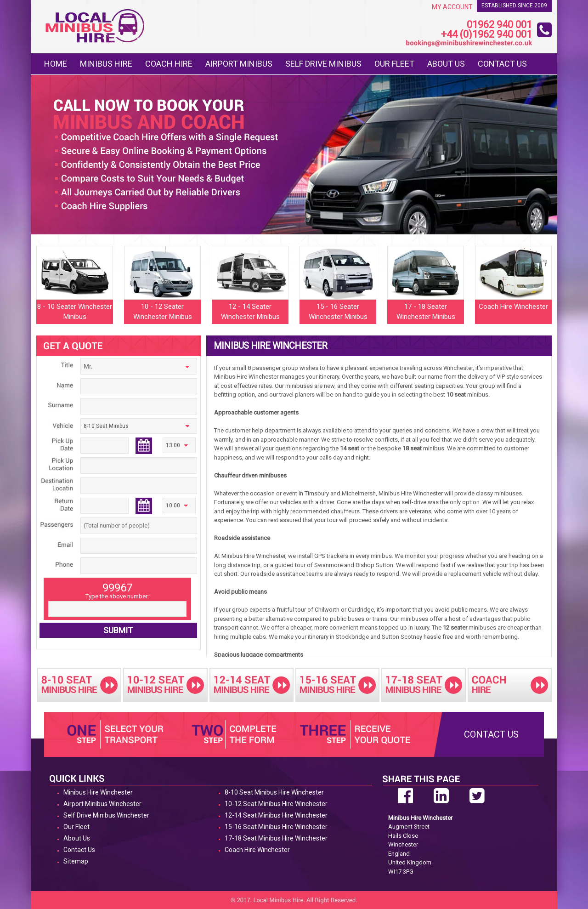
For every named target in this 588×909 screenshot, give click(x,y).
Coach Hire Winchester (257, 850)
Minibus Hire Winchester (98, 792)
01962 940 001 (499, 25)
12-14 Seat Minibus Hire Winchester (276, 815)
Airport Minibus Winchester (102, 804)
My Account (452, 7)
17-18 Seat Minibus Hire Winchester (276, 838)
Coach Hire (169, 64)
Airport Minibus (239, 64)
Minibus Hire (106, 64)
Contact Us (502, 64)
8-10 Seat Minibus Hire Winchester (274, 792)
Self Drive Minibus (323, 64)
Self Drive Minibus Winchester (106, 815)
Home (56, 64)
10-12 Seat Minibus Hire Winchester (276, 804)
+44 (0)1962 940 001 (486, 35)
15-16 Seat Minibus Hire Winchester (276, 827)
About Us (446, 64)
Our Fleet (394, 64)
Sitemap (76, 861)
